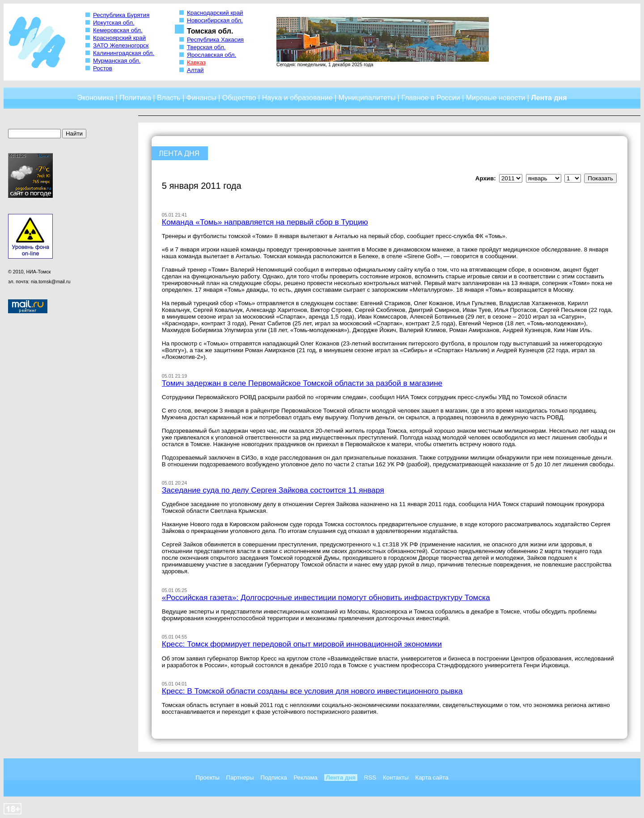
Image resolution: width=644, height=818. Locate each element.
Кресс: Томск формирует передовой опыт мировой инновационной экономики (302, 644)
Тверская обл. (206, 47)
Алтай (195, 70)
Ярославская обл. (212, 55)
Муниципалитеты (367, 98)
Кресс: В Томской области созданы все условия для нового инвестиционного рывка (312, 691)
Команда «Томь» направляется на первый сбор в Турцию (265, 222)
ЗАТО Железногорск (121, 45)
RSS (370, 778)
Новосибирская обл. (215, 20)
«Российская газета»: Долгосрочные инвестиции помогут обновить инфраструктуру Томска (326, 597)
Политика (135, 98)
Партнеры (240, 778)
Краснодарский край (215, 13)
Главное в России (430, 98)
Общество (239, 98)
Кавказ (196, 62)
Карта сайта (432, 778)
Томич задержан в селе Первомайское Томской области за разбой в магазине (302, 383)
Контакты (396, 778)
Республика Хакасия (215, 40)
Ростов (103, 68)
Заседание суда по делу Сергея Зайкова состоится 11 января (273, 490)
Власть (169, 98)
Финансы (201, 98)
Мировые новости (496, 98)
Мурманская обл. (117, 61)
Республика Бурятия (121, 15)
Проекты (207, 778)
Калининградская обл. (124, 53)
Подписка (273, 778)
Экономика (95, 98)
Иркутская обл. (114, 23)
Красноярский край (119, 38)
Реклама (306, 778)
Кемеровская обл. (118, 30)
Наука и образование (297, 98)
